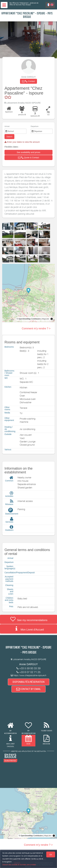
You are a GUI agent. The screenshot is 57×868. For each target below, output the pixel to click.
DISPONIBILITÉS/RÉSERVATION (29, 682)
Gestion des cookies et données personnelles (19, 865)
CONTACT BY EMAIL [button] (28, 689)
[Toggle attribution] (52, 319)
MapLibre (46, 319)
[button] (28, 81)
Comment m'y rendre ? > (36, 329)
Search (9, 137)
